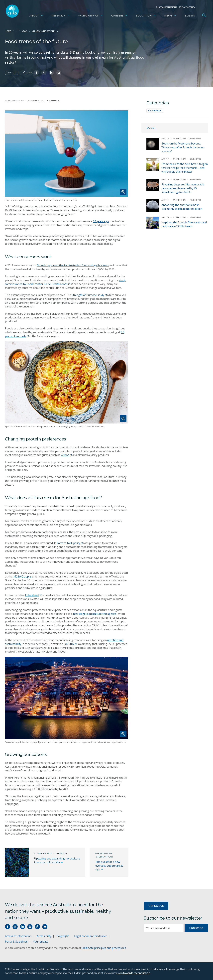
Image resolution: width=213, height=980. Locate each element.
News (170, 16)
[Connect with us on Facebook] (8, 927)
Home (8, 31)
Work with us (91, 16)
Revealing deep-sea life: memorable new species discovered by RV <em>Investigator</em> (183, 188)
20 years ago (101, 221)
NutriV (72, 644)
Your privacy (41, 942)
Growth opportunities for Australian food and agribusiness (73, 265)
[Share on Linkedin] (51, 73)
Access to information (18, 936)
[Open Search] (204, 16)
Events (190, 16)
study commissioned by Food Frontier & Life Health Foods (65, 282)
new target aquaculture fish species (95, 614)
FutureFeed (33, 595)
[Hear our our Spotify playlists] (30, 927)
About (36, 16)
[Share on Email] (59, 73)
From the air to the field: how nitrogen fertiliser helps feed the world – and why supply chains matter (185, 168)
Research (61, 16)
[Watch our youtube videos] (45, 927)
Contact (12, 73)
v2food (66, 455)
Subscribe (196, 928)
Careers (119, 16)
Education (146, 16)
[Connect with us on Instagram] (15, 927)
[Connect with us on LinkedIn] (23, 927)
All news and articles (44, 31)
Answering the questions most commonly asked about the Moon (182, 207)
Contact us (156, 906)
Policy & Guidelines (16, 942)
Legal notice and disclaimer (91, 936)
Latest (151, 128)
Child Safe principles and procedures (104, 948)
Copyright (63, 936)
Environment (155, 111)
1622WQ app (22, 576)
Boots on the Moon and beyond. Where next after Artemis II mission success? (183, 147)
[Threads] (37, 927)
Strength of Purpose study (89, 295)
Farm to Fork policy (70, 543)
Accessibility (44, 936)
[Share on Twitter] (44, 73)
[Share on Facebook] (37, 73)
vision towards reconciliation (133, 973)
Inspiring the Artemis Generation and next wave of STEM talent (184, 224)
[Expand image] (67, 154)
